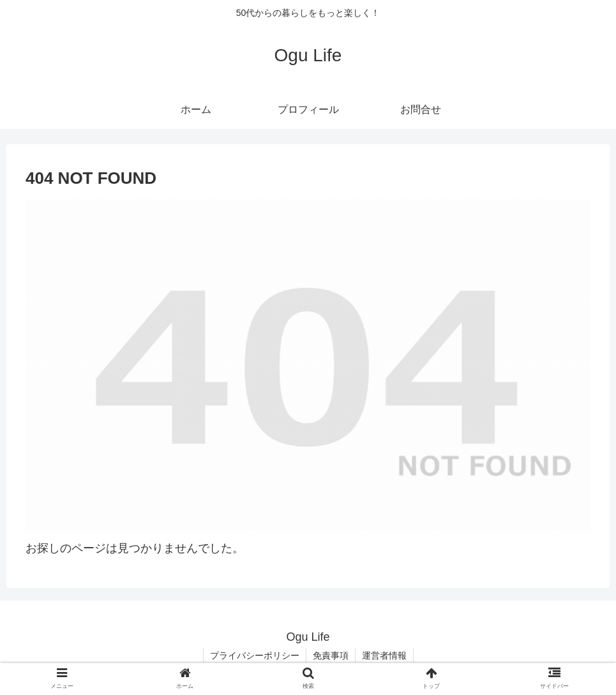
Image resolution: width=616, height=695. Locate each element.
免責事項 (331, 655)
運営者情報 (384, 655)
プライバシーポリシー (255, 655)
